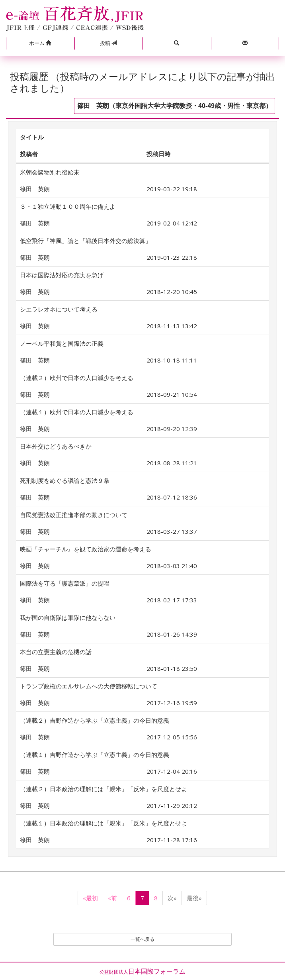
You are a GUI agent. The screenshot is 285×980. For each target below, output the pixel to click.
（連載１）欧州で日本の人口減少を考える (77, 412)
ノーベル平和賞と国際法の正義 (62, 343)
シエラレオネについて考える (59, 309)
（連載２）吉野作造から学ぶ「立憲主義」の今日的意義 (95, 720)
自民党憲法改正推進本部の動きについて (74, 515)
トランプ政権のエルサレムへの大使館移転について (89, 686)
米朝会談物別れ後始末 (50, 172)
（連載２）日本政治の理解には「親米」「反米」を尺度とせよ (103, 789)
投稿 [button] (108, 43)
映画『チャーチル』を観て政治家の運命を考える (86, 549)
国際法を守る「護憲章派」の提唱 (65, 583)
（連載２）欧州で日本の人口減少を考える (77, 378)
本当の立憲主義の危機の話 (56, 652)
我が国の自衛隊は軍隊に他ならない (68, 617)
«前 (112, 898)
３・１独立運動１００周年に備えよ (68, 206)
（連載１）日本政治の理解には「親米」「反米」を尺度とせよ (103, 823)
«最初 (90, 898)
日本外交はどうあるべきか (56, 446)
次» (172, 898)
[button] (40, 43)
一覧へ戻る (142, 939)
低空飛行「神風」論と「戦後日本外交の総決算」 (86, 241)
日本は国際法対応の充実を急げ (62, 275)
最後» (194, 898)
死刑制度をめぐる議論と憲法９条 (65, 480)
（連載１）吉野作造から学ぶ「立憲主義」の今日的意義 (95, 755)
